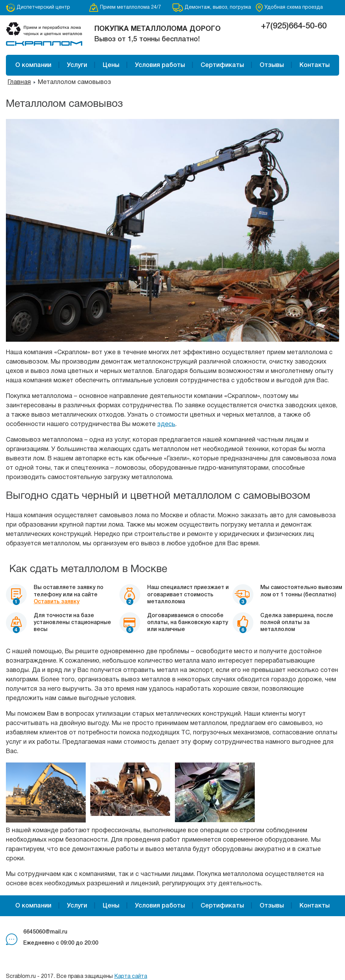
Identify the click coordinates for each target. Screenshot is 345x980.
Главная (19, 82)
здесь (166, 424)
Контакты (315, 65)
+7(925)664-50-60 (294, 26)
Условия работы (160, 65)
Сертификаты (222, 65)
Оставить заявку (57, 602)
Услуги (77, 65)
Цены (111, 65)
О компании (33, 65)
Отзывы (272, 65)
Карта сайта (131, 977)
